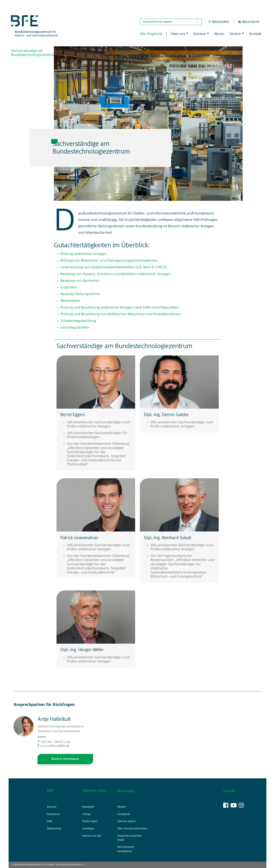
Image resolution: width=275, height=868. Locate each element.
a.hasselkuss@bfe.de (55, 746)
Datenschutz (54, 829)
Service (235, 34)
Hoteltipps (88, 829)
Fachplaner (124, 814)
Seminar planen (127, 821)
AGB (50, 821)
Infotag (86, 814)
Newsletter (88, 807)
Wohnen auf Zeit (92, 836)
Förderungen (90, 821)
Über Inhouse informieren (132, 829)
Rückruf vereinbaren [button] (65, 759)
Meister (122, 807)
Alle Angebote (151, 34)
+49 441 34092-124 (55, 742)
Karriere (200, 34)
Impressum (53, 814)
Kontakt (255, 34)
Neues (219, 34)
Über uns (178, 34)
